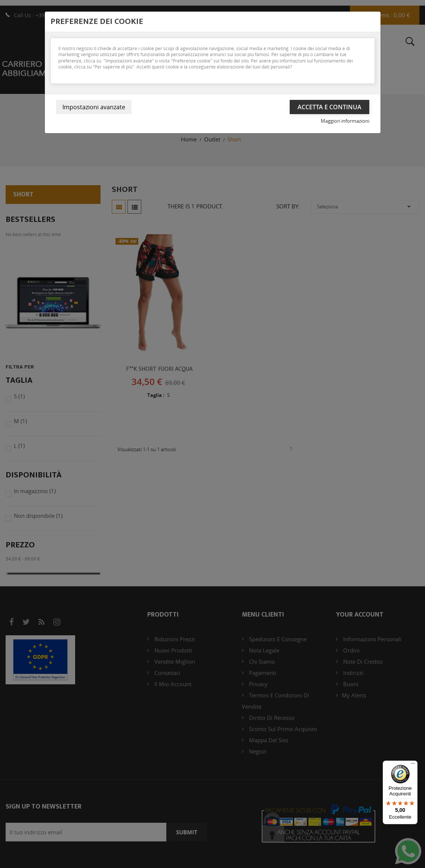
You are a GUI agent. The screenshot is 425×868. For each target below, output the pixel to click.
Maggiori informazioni (345, 121)
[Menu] (413, 765)
